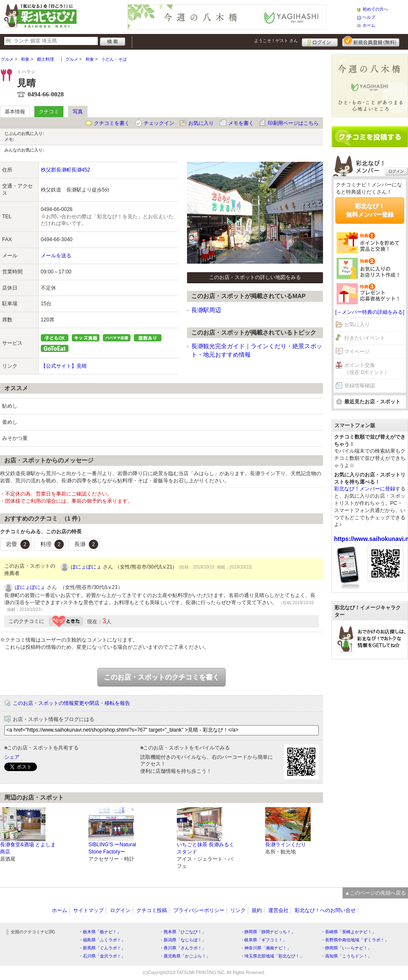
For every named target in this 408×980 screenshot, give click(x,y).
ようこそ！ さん (276, 41)
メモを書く (241, 123)
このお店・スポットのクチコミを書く (161, 677)
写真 (78, 112)
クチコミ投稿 (152, 910)
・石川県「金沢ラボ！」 (102, 956)
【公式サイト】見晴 (64, 366)
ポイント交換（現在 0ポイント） (367, 369)
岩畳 (18, 544)
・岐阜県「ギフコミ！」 (263, 940)
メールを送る (56, 256)
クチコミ (49, 112)
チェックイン (159, 123)
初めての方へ (375, 9)
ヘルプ (369, 17)
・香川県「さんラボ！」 (183, 948)
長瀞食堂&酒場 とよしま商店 (28, 848)
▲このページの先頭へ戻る (375, 893)
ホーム (369, 25)
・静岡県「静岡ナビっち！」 (268, 932)
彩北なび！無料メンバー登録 (370, 210)
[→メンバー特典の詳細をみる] (370, 312)
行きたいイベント (365, 338)
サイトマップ (88, 910)
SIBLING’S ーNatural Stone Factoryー (112, 848)
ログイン (320, 41)
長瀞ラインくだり (286, 845)
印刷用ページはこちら (293, 123)
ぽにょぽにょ (86, 567)
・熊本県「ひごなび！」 (183, 932)
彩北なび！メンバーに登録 (365, 489)
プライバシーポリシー (199, 910)
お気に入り (201, 123)
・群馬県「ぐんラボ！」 (102, 948)
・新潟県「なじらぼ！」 (183, 940)
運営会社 (278, 910)
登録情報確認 (360, 386)
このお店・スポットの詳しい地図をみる (255, 277)
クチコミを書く (112, 123)
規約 (257, 910)
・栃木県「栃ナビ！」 (100, 932)
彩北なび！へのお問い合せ (325, 910)
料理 (52, 544)
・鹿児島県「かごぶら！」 (185, 956)
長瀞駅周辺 (206, 310)
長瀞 (86, 544)
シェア (12, 757)
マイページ (357, 352)
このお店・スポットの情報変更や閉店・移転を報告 (71, 703)
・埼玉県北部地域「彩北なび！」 (272, 956)
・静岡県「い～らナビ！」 (346, 948)
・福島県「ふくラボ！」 (102, 940)
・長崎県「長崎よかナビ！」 (348, 932)
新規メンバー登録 (371, 41)
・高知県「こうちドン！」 (346, 956)
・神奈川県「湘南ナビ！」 (266, 948)
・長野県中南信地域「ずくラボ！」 (355, 940)
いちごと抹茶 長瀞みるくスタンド (205, 848)
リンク (238, 910)
